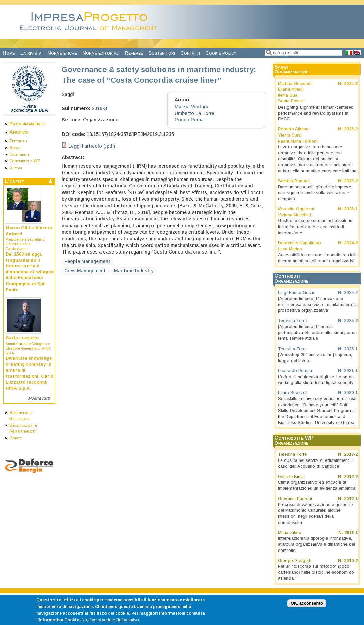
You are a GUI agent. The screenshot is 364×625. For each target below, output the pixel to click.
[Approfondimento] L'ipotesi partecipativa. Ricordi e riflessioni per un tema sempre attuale (317, 333)
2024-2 (351, 243)
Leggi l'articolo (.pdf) (92, 146)
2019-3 (99, 108)
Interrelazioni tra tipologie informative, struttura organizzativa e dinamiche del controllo (316, 544)
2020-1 (351, 393)
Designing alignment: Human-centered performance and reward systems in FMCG (316, 113)
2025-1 (351, 209)
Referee (134, 53)
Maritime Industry (134, 271)
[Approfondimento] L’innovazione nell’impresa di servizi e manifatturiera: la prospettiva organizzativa (318, 305)
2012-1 (351, 499)
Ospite (16, 438)
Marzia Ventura (191, 107)
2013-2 (351, 454)
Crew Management (85, 271)
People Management (87, 261)
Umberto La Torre (194, 113)
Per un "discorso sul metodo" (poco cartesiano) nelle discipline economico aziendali (316, 572)
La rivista (31, 53)
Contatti (190, 53)
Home (9, 53)
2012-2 (351, 477)
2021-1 (351, 371)
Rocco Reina (189, 120)
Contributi (19, 154)
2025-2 (351, 129)
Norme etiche (62, 53)
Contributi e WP (25, 161)
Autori (16, 168)
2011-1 (351, 533)
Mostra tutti (39, 398)
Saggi (15, 148)
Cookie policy (221, 53)
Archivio (19, 132)
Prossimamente (27, 124)
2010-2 (351, 561)
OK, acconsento (307, 608)
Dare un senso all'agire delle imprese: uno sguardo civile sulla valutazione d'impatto (315, 193)
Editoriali (18, 141)
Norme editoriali (101, 53)
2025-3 (351, 84)
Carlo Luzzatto (22, 338)
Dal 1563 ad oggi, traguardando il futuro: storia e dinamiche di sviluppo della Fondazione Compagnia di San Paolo (30, 272)
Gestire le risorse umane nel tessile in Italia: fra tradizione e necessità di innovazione (315, 227)
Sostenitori (162, 53)
